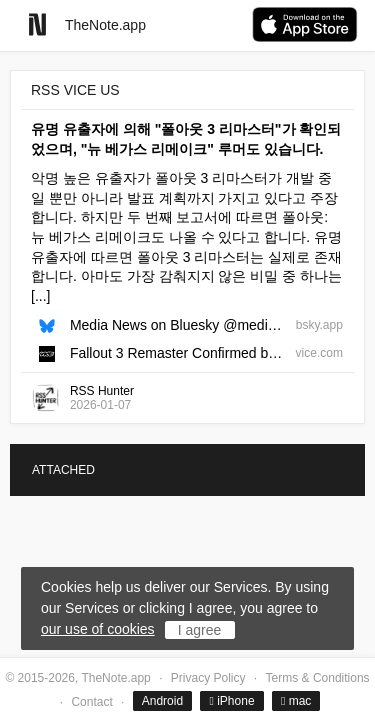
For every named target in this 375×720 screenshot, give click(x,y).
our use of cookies (98, 629)
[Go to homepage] (37, 24)
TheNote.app (105, 25)
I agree (200, 630)
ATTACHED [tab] (63, 470)
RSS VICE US (75, 90)
